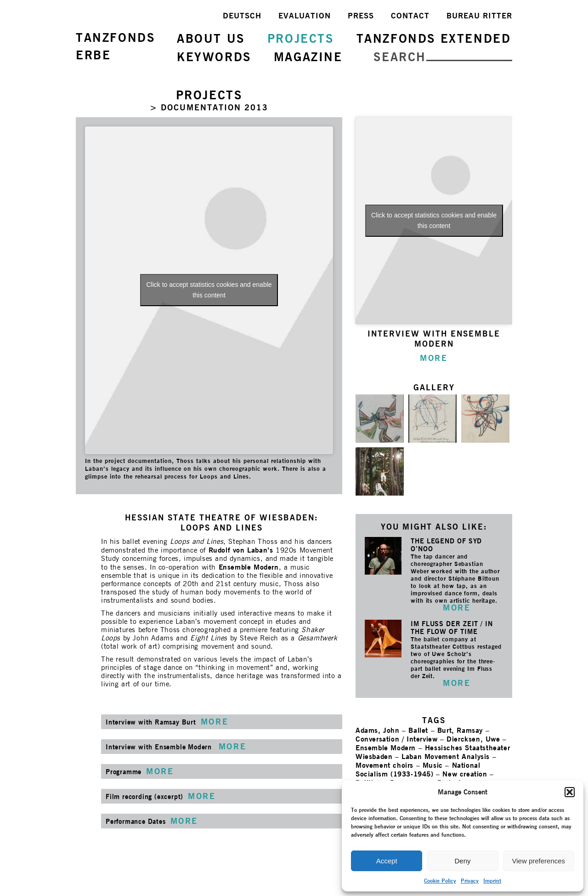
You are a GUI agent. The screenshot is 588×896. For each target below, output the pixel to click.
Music (433, 765)
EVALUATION (305, 16)
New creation (465, 774)
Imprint (492, 881)
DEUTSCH (242, 16)
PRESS (361, 16)
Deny (462, 861)
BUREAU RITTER (479, 16)
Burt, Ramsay (460, 730)
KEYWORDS (214, 57)
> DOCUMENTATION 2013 (209, 107)
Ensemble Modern (249, 567)
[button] (570, 792)
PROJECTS (301, 38)
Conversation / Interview (396, 739)
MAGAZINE (308, 57)
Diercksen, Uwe (473, 739)
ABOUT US (211, 38)
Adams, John (378, 730)
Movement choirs (384, 765)
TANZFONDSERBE (115, 46)
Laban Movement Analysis (446, 756)
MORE (457, 608)
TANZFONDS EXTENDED (434, 38)
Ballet (418, 730)
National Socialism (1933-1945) (418, 770)
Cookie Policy (440, 881)
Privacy (470, 881)
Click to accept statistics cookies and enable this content (209, 290)
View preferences (539, 861)
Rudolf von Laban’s (241, 550)
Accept (387, 861)
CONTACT (410, 16)
